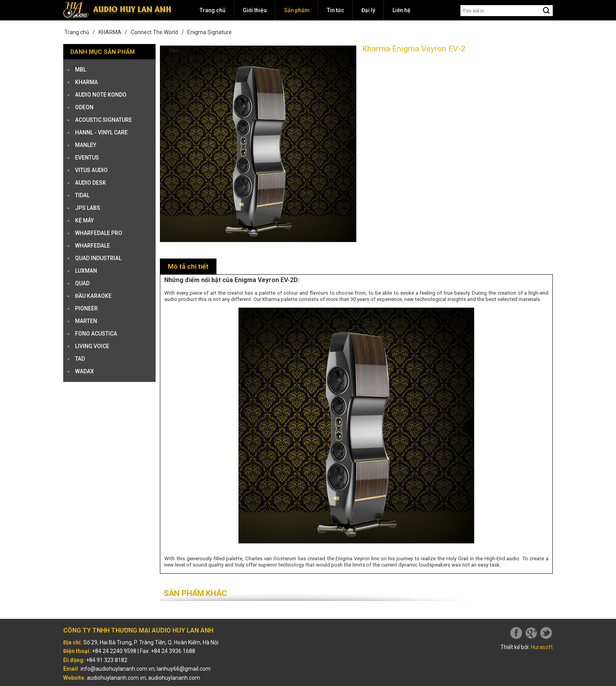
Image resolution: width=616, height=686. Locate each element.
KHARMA (110, 32)
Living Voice (92, 346)
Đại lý (368, 10)
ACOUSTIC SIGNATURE (104, 120)
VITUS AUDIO (91, 170)
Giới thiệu (255, 10)
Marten (86, 321)
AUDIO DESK (91, 183)
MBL (81, 70)
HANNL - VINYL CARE (101, 132)
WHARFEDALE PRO (99, 233)
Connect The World (154, 32)
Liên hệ (401, 10)
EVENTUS (87, 158)
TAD (80, 359)
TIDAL (82, 195)
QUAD (82, 283)
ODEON (84, 107)
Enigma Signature (210, 32)
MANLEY (86, 145)
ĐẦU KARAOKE (93, 296)
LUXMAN (86, 271)
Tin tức (335, 10)
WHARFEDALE (93, 246)
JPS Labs (88, 208)
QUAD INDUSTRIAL (98, 258)
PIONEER (86, 308)
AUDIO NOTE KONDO (101, 95)
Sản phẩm (297, 10)
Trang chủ (213, 10)
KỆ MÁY (84, 220)
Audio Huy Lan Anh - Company (303, 635)
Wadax (84, 371)
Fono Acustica (96, 334)
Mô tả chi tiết (188, 266)
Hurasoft (542, 647)
